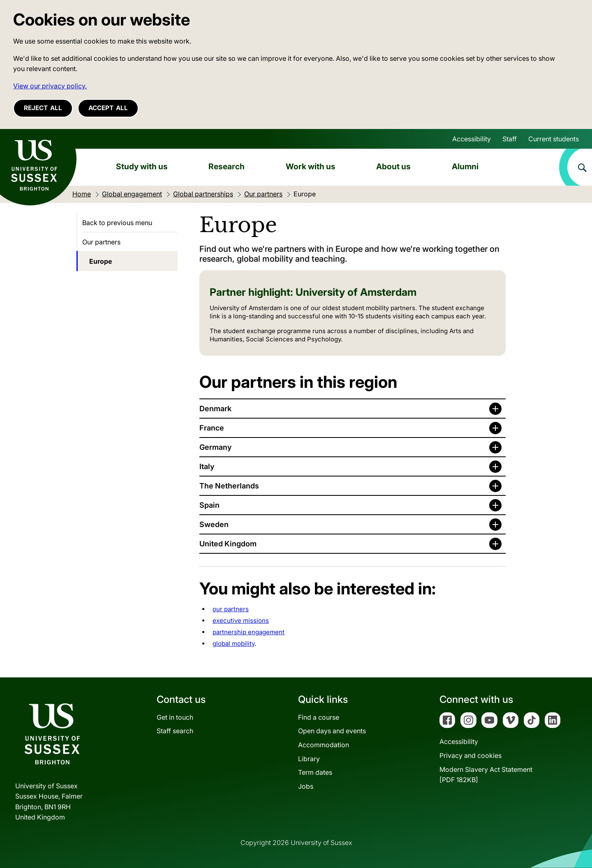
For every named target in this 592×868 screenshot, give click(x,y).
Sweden (214, 524)
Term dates (315, 772)
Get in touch (175, 717)
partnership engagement (249, 632)
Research (227, 166)
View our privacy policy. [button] (50, 86)
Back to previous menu (117, 223)
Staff (510, 139)
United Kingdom (228, 544)
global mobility (234, 644)
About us (393, 166)
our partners (231, 609)
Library (309, 759)
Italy (207, 466)
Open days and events (332, 731)
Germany (215, 447)
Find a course (319, 717)
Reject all (43, 108)
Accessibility (472, 139)
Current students (554, 139)
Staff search (175, 731)
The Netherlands (229, 486)
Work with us (311, 166)
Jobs (306, 786)
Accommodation (324, 745)
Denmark (215, 409)
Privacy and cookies (471, 755)
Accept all (108, 108)
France (212, 428)
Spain (209, 505)
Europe (101, 261)
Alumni (465, 166)
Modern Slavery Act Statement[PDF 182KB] (486, 775)
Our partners (101, 242)
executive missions (241, 620)
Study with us (142, 166)
